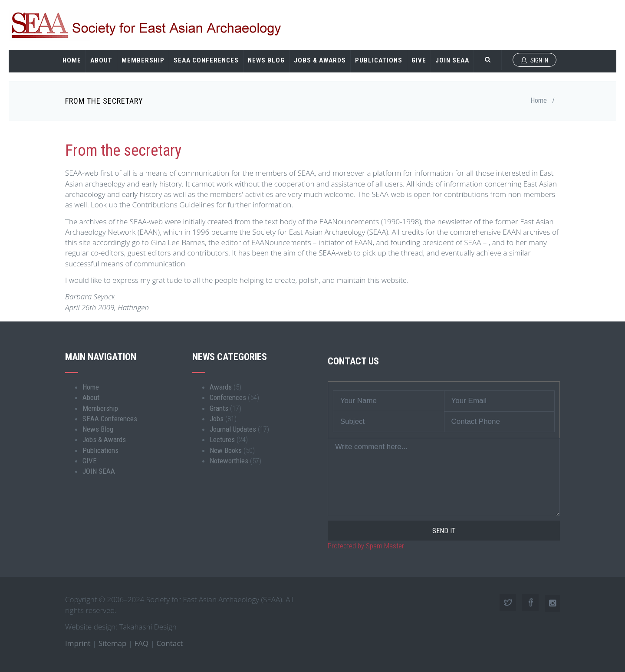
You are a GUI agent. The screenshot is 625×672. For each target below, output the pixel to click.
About (101, 60)
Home (72, 60)
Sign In (535, 60)
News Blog (266, 60)
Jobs (217, 419)
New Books (226, 450)
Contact (169, 643)
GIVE (419, 60)
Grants (219, 408)
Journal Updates (233, 429)
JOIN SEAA (452, 60)
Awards (221, 387)
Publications (379, 60)
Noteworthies (229, 461)
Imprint (78, 643)
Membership (143, 60)
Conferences (228, 397)
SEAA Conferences (206, 60)
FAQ (142, 643)
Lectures (222, 439)
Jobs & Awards (320, 60)
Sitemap (113, 643)
